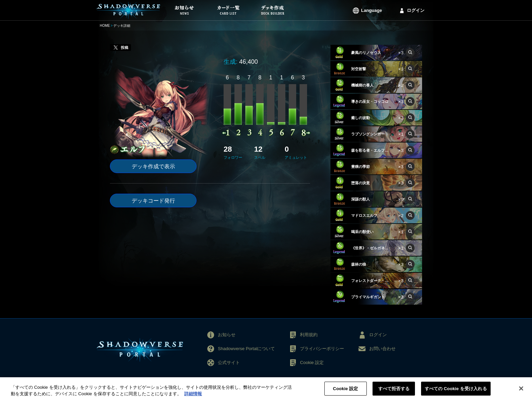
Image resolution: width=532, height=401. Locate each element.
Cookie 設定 (312, 362)
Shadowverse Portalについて (246, 349)
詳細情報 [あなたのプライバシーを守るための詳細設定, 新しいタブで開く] (193, 397)
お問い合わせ (382, 349)
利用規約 (309, 335)
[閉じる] (521, 392)
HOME (105, 26)
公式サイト (229, 362)
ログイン (416, 10)
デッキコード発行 (153, 201)
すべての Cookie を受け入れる (456, 392)
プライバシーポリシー (322, 349)
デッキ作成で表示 (153, 166)
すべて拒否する (394, 392)
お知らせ (227, 335)
